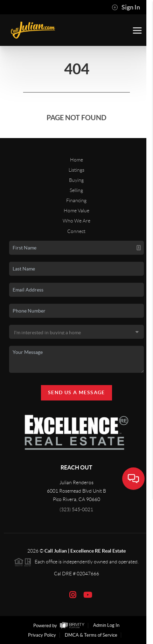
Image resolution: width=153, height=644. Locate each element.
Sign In (126, 7)
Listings (76, 170)
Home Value (76, 211)
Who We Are (76, 221)
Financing (76, 200)
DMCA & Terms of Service (91, 635)
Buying (76, 180)
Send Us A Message (76, 392)
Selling (76, 190)
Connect (76, 231)
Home (76, 160)
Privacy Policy (42, 635)
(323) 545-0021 (76, 509)
